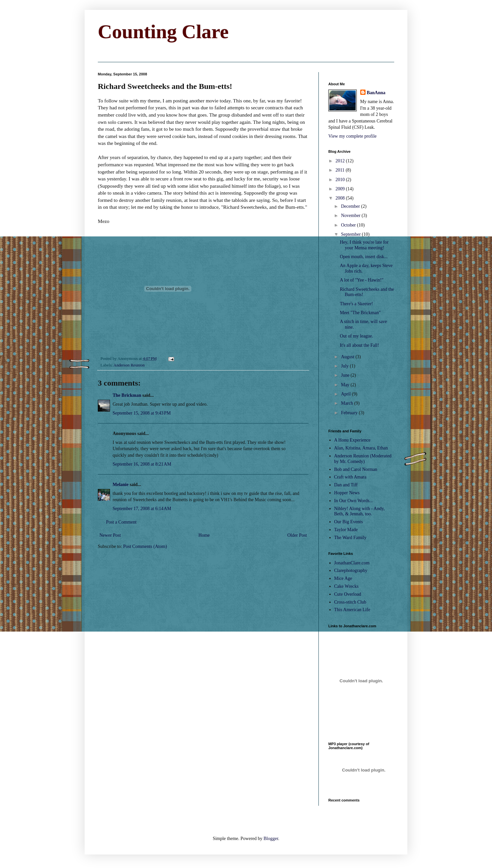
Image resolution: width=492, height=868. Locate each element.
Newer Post (110, 535)
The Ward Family (350, 538)
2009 (341, 189)
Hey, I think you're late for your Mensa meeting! (364, 245)
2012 (341, 161)
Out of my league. (356, 336)
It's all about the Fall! (359, 345)
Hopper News (347, 493)
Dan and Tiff (346, 485)
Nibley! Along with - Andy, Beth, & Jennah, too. (359, 511)
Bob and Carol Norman (356, 469)
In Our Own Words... (354, 501)
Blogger (271, 839)
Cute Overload (348, 594)
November (351, 216)
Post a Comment (121, 522)
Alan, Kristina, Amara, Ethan (361, 448)
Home (204, 535)
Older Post (297, 535)
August (348, 357)
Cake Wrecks (346, 586)
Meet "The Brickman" (360, 313)
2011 (341, 170)
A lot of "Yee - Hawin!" (362, 280)
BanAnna (376, 93)
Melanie (121, 485)
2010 (341, 180)
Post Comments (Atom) (145, 546)
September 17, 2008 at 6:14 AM (142, 509)
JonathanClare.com (352, 563)
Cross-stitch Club (350, 602)
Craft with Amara (350, 477)
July (345, 366)
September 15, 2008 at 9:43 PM (142, 413)
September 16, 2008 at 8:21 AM (142, 464)
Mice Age (343, 578)
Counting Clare (163, 32)
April (346, 394)
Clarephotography (351, 570)
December (351, 206)
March (347, 403)
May (346, 385)
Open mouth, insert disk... (364, 257)
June (346, 375)
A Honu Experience (352, 440)
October (349, 225)
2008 (341, 198)
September (351, 234)
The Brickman (127, 395)
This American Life (352, 610)
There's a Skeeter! (356, 304)
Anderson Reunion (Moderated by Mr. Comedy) (363, 459)
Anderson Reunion (129, 365)
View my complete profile (353, 136)
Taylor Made (346, 530)
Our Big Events (349, 522)
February (350, 413)
